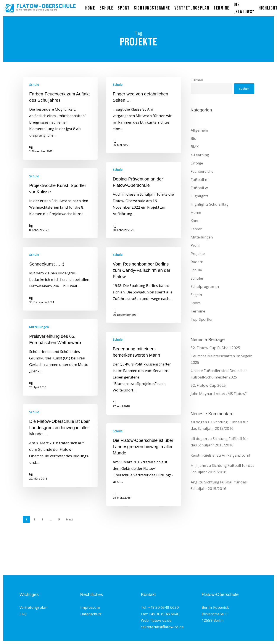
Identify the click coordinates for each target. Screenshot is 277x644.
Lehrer (196, 229)
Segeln (196, 295)
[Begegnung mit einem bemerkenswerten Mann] (144, 385)
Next (70, 519)
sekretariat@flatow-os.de (162, 627)
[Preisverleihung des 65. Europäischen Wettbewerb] (60, 369)
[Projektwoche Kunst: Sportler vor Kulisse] (60, 215)
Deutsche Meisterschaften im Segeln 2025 (221, 359)
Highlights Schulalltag (210, 204)
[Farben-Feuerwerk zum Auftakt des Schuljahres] (60, 118)
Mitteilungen (39, 339)
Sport (195, 303)
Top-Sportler (202, 319)
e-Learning (200, 155)
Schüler (197, 278)
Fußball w (199, 188)
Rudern (197, 262)
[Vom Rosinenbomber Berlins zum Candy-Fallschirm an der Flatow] (144, 297)
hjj (31, 147)
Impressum (90, 607)
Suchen (197, 80)
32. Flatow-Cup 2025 (208, 385)
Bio (193, 138)
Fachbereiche (202, 171)
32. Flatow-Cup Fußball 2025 (215, 348)
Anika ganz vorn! (236, 455)
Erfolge (197, 163)
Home (196, 212)
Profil (195, 245)
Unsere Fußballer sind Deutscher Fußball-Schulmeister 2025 (219, 374)
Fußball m (200, 180)
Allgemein (199, 130)
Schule (34, 85)
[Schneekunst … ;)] (60, 291)
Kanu (195, 221)
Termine (198, 311)
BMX (195, 147)
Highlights (200, 196)
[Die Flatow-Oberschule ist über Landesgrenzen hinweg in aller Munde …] (60, 457)
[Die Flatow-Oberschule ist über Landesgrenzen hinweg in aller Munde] (144, 477)
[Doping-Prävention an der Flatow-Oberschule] (144, 212)
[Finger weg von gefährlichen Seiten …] (144, 115)
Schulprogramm (205, 286)
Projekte (198, 254)
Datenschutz (91, 614)
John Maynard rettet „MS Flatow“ (219, 394)
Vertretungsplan (33, 607)
